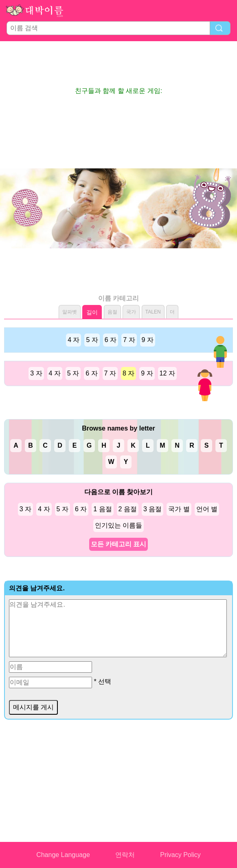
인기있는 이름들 (118, 525)
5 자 (92, 340)
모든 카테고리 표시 (119, 544)
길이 (92, 312)
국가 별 (179, 509)
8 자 (128, 373)
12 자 (167, 373)
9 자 (148, 340)
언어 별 (207, 509)
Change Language (63, 855)
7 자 (129, 340)
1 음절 (102, 509)
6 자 (111, 340)
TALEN (153, 312)
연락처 (125, 855)
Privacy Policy (180, 855)
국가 (131, 312)
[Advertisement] (118, 64)
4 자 (74, 340)
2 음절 (128, 509)
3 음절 (153, 509)
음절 (112, 312)
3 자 (36, 373)
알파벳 (70, 312)
